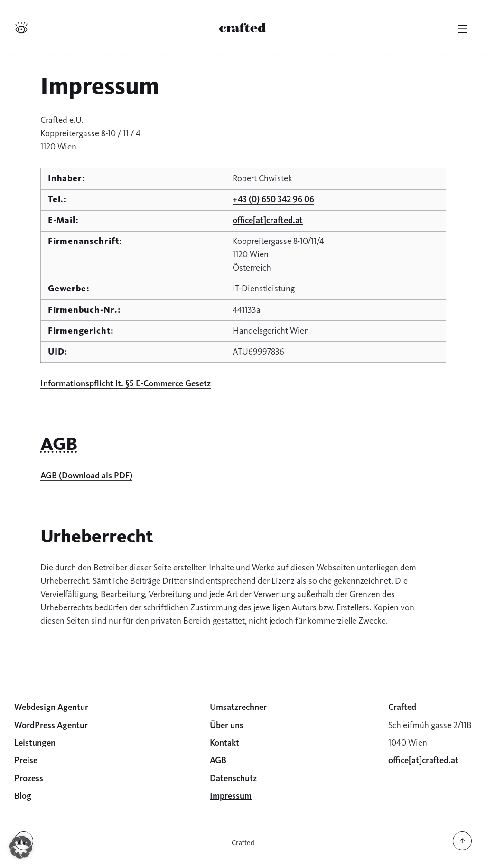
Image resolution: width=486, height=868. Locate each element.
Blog (23, 796)
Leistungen (35, 743)
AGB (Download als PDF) (86, 476)
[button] (21, 847)
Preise (26, 760)
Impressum (231, 796)
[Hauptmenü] (462, 29)
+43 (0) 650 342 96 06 (273, 199)
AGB (218, 760)
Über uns (227, 725)
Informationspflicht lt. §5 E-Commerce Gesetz (126, 383)
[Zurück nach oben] (462, 848)
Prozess (29, 778)
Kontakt (224, 743)
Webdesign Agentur (51, 707)
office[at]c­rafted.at (268, 220)
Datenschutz (233, 778)
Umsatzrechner (238, 707)
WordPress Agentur (51, 725)
